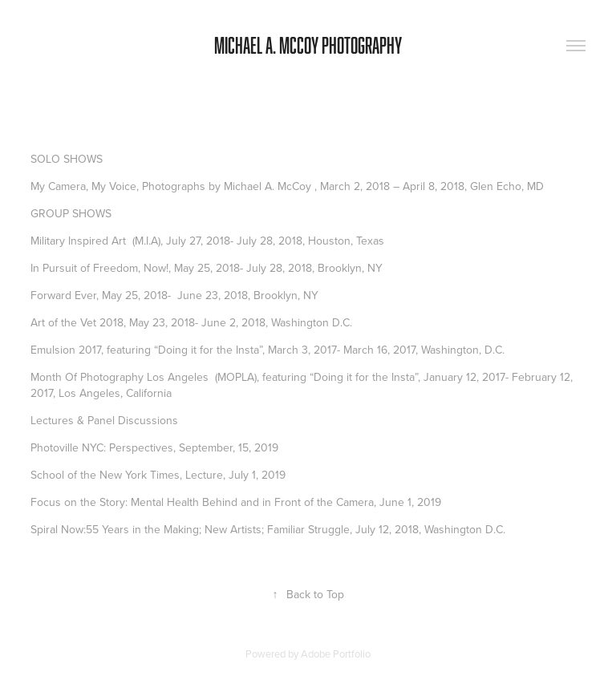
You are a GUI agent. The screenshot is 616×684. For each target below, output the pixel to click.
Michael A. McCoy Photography (308, 45)
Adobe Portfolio (336, 654)
